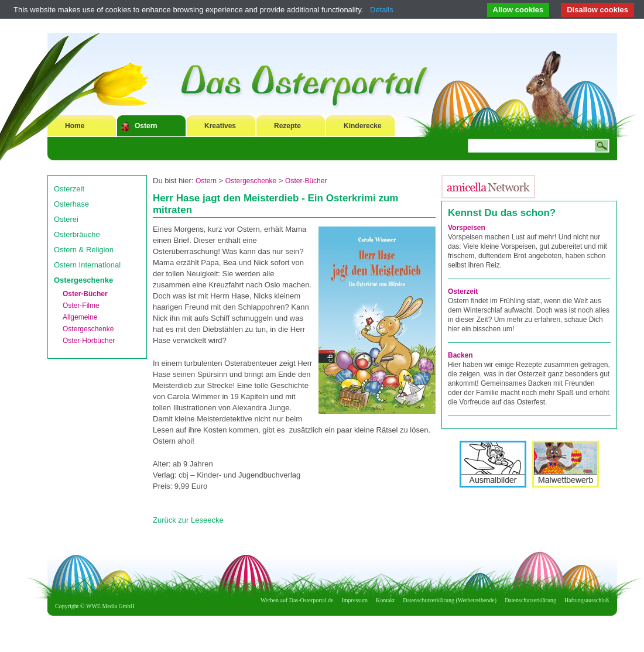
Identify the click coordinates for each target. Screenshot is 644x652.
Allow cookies (518, 10)
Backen (460, 355)
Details (382, 10)
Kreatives (220, 126)
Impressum (355, 600)
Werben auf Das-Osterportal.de (297, 600)
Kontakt (385, 600)
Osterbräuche (77, 234)
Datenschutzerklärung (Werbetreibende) (450, 600)
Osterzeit (69, 189)
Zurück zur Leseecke (188, 520)
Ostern (146, 126)
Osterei (66, 219)
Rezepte (287, 126)
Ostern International (87, 265)
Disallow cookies (597, 10)
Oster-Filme (81, 306)
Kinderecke (363, 126)
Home (75, 126)
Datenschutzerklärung (530, 600)
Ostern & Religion (84, 250)
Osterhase (71, 204)
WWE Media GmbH (110, 606)
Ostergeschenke (83, 280)
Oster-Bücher (85, 294)
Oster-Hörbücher (89, 341)
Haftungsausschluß (587, 600)
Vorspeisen (467, 228)
